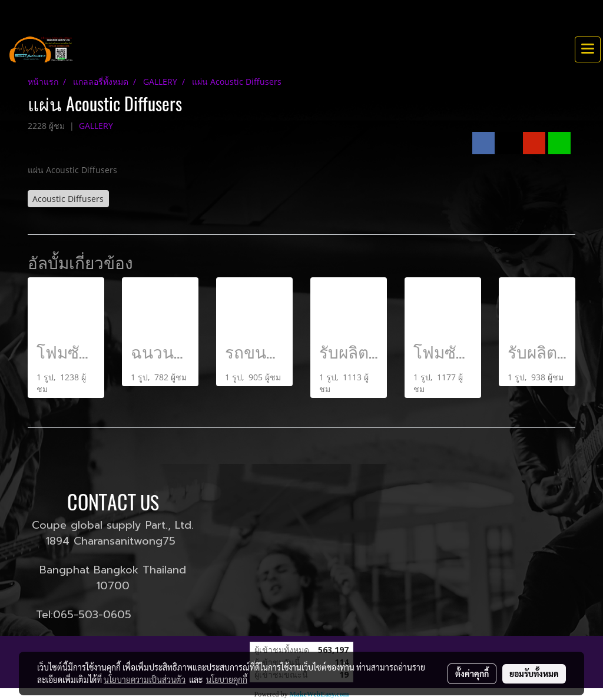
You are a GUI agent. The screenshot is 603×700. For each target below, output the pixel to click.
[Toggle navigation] (588, 49)
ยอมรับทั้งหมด (534, 674)
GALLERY (96, 126)
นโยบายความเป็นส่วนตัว (145, 679)
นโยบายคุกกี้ (227, 679)
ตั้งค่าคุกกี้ (472, 674)
